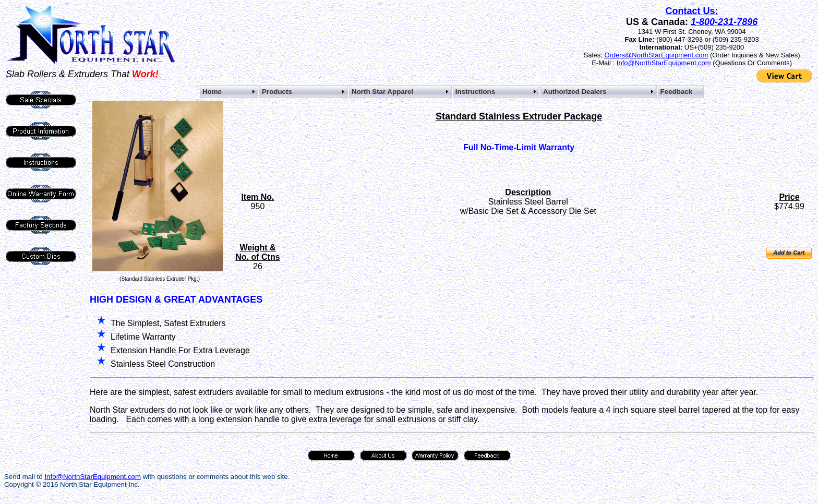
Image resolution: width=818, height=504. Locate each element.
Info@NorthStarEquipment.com (664, 63)
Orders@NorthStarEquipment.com (656, 55)
